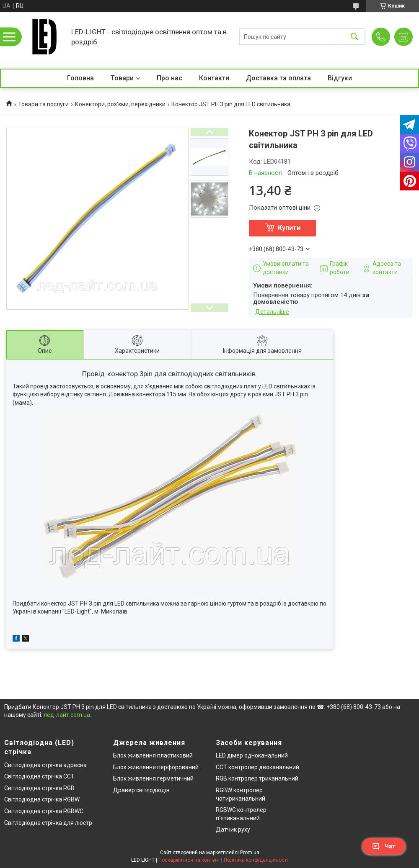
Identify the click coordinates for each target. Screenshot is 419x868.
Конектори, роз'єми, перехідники (120, 104)
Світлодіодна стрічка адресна (45, 765)
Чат (384, 846)
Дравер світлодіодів (141, 790)
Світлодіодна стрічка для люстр (48, 823)
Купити (289, 228)
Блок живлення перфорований (156, 767)
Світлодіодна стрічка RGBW (42, 799)
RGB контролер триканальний (257, 778)
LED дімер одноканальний (252, 755)
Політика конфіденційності (256, 860)
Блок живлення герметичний (153, 778)
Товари (122, 78)
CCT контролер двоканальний (257, 767)
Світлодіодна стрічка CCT (39, 776)
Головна (80, 78)
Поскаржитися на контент (189, 860)
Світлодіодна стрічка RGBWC (44, 811)
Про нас (169, 78)
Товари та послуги (43, 104)
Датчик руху (233, 829)
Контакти (214, 78)
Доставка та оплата (278, 78)
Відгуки (340, 78)
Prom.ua (250, 853)
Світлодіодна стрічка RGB (39, 788)
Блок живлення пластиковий (153, 755)
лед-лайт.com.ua (67, 715)
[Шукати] (354, 37)
